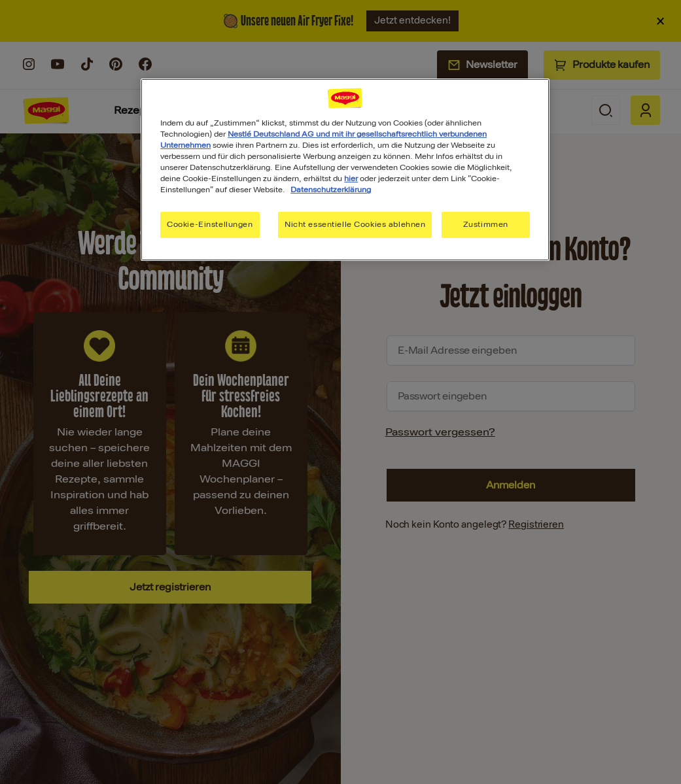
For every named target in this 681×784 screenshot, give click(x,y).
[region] (345, 170)
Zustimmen (486, 224)
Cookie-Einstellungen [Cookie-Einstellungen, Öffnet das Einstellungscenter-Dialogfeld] (210, 224)
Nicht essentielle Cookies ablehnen (355, 224)
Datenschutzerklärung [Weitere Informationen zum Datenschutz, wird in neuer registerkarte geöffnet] (331, 190)
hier (351, 179)
